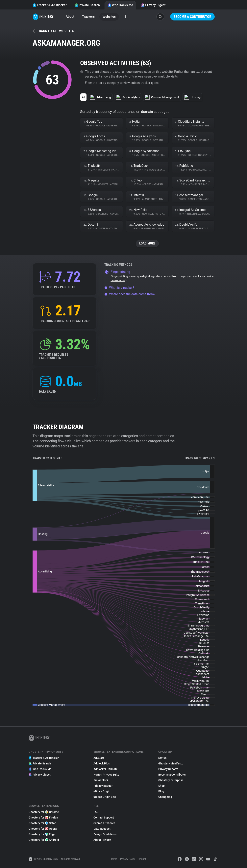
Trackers (88, 17)
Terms (114, 859)
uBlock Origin (102, 791)
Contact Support (104, 818)
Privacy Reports (168, 769)
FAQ (96, 812)
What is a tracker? (119, 288)
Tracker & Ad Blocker (50, 5)
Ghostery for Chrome (44, 812)
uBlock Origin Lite (105, 797)
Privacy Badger (103, 786)
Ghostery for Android (44, 840)
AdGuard (99, 758)
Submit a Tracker (104, 823)
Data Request (102, 829)
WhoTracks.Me (120, 5)
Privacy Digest (153, 5)
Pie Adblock (101, 780)
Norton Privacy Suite (106, 775)
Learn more (119, 280)
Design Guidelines (105, 834)
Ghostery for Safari (43, 823)
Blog (161, 791)
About (70, 17)
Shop (161, 786)
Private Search (87, 5)
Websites (109, 17)
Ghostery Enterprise (171, 780)
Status (162, 758)
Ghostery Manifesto (171, 764)
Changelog (165, 797)
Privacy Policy (128, 859)
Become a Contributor (192, 17)
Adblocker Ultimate (106, 769)
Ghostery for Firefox (43, 818)
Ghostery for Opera (43, 829)
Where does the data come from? (130, 294)
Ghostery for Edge (42, 834)
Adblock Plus (102, 764)
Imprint (142, 859)
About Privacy (102, 840)
